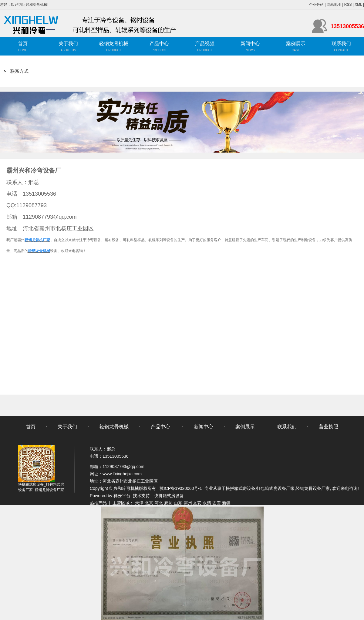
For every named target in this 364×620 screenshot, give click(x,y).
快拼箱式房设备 (241, 488)
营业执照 (329, 427)
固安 (217, 503)
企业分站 (316, 5)
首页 (23, 44)
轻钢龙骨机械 (114, 44)
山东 (178, 503)
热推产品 (98, 503)
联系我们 (341, 44)
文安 (197, 503)
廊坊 (168, 503)
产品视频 (205, 44)
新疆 (226, 503)
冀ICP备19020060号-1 (181, 488)
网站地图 (334, 5)
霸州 (188, 503)
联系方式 (19, 71)
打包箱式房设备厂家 (275, 488)
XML (358, 5)
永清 (207, 503)
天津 (139, 503)
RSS (348, 5)
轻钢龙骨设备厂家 (313, 488)
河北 (159, 503)
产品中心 (159, 44)
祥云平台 (122, 496)
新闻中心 (250, 44)
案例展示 (296, 44)
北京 (149, 503)
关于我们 (68, 44)
